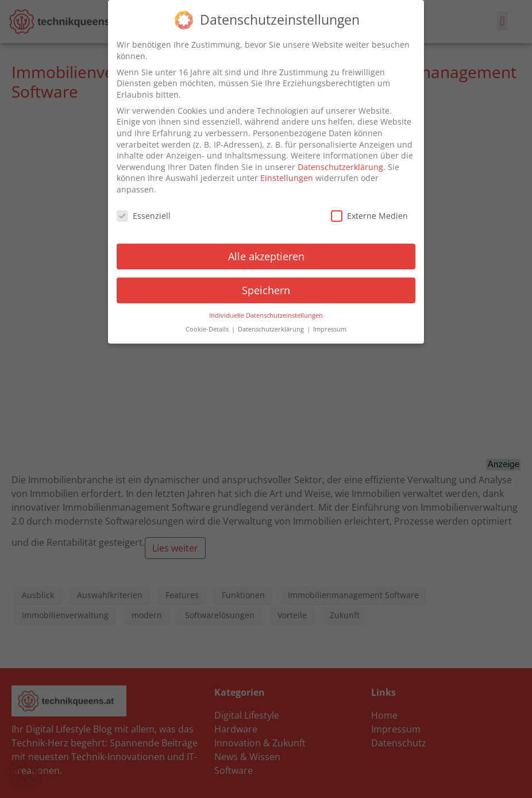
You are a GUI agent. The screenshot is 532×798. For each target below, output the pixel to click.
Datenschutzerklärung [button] (272, 329)
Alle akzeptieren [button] (266, 256)
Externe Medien (369, 216)
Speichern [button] (266, 290)
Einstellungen (287, 178)
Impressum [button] (330, 329)
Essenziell (144, 216)
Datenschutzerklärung (340, 167)
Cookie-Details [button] (208, 329)
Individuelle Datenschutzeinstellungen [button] (266, 315)
